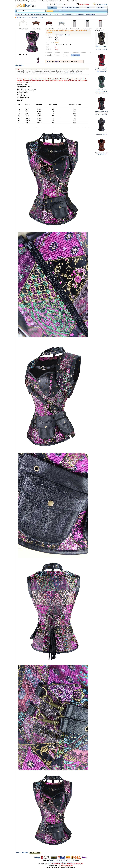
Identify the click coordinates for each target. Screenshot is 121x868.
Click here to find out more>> (74, 73)
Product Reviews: (22, 853)
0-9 (78, 860)
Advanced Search (59, 11)
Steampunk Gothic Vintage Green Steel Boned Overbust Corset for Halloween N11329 (101, 91)
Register (55, 4)
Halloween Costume (54, 14)
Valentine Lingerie (64, 14)
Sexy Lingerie (52, 862)
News (89, 7)
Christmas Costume (44, 14)
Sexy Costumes (35, 14)
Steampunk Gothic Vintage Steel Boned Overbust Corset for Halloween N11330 (101, 70)
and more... (93, 14)
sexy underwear (26, 14)
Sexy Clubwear (79, 14)
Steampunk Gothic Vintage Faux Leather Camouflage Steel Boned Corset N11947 (101, 48)
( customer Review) (64, 35)
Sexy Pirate (72, 14)
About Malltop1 (60, 862)
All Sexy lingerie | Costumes (71, 7)
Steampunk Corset (37, 18)
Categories (19, 18)
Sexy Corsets (27, 18)
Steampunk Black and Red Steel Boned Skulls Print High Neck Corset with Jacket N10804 (101, 113)
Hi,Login (50, 4)
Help (66, 4)
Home (52, 7)
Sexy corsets (86, 14)
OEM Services (100, 7)
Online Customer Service (100, 4)
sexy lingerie (19, 14)
